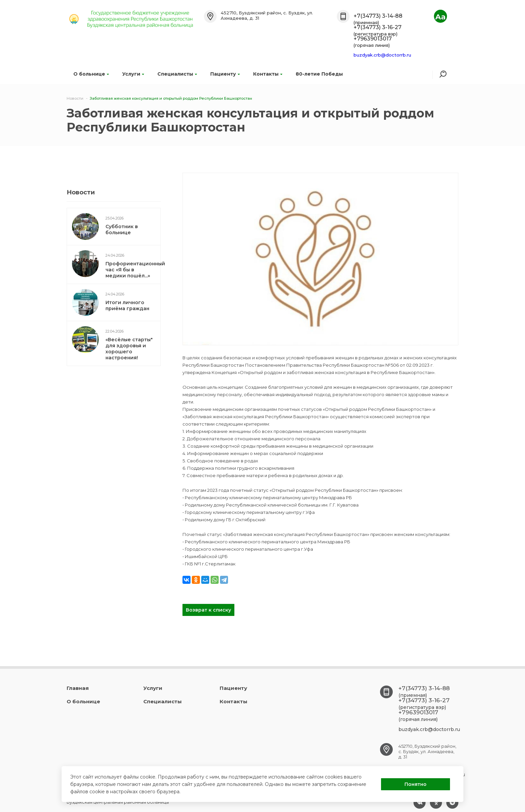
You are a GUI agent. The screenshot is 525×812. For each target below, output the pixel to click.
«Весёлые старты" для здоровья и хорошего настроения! (129, 349)
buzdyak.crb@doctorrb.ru (382, 55)
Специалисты (177, 74)
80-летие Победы (319, 74)
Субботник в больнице (122, 230)
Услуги (133, 74)
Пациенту (225, 74)
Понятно (416, 784)
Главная (78, 688)
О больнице (91, 74)
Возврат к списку (208, 610)
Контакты (268, 74)
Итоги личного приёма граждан (127, 305)
